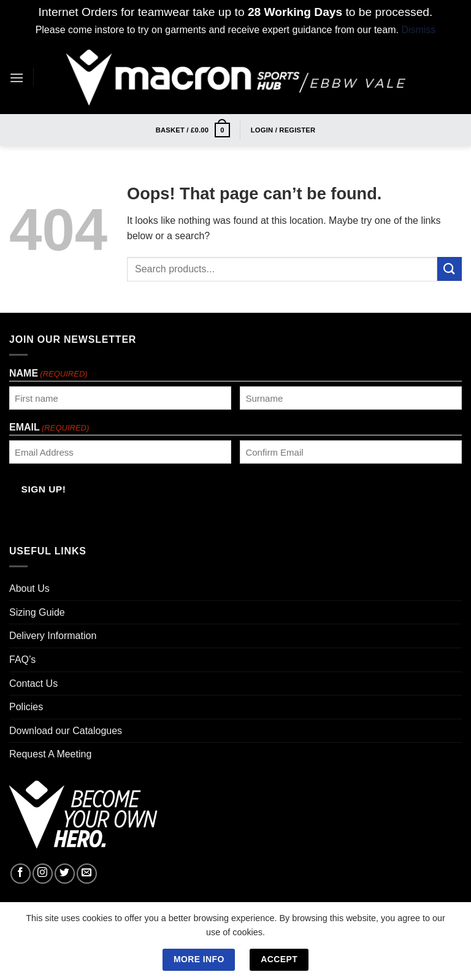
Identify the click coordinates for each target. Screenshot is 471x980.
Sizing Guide (37, 612)
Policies (26, 707)
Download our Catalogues (66, 731)
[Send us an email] (87, 874)
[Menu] (17, 78)
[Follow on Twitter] (65, 874)
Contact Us (33, 683)
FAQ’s (22, 660)
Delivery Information (53, 636)
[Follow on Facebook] (21, 874)
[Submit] (450, 269)
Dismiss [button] (418, 30)
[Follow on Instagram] (43, 874)
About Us (29, 588)
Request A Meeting (50, 754)
